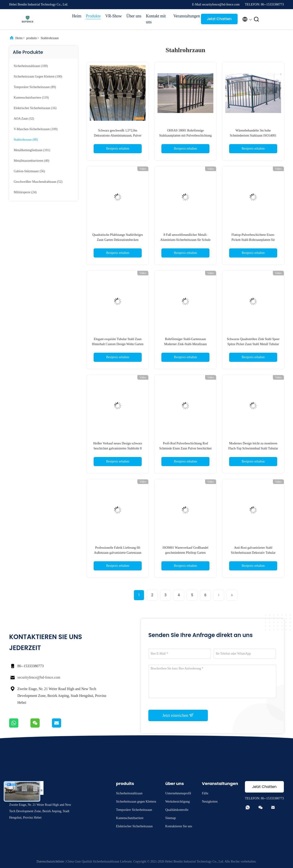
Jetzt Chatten (219, 19)
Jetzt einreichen (178, 715)
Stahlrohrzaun (50, 38)
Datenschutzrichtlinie (50, 861)
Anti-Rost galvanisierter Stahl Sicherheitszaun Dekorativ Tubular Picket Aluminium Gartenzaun (253, 553)
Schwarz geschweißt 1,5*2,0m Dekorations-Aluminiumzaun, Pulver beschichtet (118, 136)
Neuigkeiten (210, 802)
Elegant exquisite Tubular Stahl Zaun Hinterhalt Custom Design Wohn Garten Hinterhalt (118, 344)
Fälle (205, 793)
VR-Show (114, 16)
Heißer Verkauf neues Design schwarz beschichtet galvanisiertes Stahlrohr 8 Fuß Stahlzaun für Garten (118, 448)
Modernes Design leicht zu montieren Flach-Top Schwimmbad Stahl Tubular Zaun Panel (253, 448)
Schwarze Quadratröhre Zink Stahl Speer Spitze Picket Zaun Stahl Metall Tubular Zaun (253, 344)
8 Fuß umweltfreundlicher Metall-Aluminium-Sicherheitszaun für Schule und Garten (185, 240)
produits (32, 38)
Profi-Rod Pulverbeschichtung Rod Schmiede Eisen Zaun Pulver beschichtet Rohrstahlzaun (186, 448)
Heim (77, 16)
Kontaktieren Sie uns (179, 826)
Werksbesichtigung (178, 802)
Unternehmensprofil (178, 793)
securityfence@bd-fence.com (39, 677)
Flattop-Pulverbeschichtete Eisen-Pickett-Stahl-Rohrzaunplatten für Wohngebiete (253, 240)
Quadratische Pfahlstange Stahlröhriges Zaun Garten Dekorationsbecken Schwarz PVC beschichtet (118, 240)
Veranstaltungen (185, 16)
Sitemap (171, 818)
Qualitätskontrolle (177, 810)
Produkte (93, 16)
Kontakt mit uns (156, 19)
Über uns (134, 16)
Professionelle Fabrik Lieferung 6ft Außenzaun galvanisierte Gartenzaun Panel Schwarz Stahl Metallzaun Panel (118, 553)
